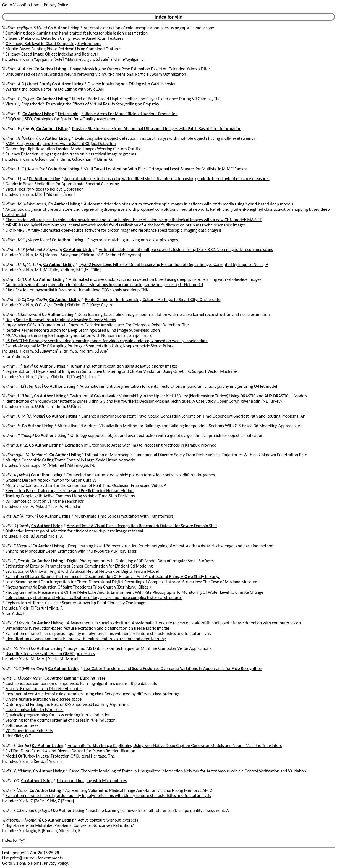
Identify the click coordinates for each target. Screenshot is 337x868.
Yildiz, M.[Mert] (16, 648)
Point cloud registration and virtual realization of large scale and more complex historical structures (94, 597)
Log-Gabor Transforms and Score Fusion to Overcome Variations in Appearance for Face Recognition (173, 668)
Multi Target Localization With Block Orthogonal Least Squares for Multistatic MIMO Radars (165, 169)
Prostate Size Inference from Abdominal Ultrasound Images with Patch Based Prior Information (157, 129)
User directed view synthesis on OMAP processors (50, 654)
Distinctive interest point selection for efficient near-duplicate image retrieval (74, 531)
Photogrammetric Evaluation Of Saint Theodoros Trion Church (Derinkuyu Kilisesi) (78, 587)
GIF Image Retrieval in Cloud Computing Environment (53, 43)
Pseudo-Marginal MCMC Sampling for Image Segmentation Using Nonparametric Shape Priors (89, 346)
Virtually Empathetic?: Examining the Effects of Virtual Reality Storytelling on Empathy (82, 104)
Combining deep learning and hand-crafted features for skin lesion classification (77, 33)
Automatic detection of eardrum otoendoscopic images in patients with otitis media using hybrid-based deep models (189, 204)
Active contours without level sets (108, 820)
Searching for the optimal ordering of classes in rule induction (61, 720)
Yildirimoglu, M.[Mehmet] (25, 455)
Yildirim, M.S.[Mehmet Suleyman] (32, 250)
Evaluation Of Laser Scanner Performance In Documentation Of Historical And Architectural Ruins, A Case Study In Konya (113, 577)
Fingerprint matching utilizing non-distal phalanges (133, 240)
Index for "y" (13, 840)
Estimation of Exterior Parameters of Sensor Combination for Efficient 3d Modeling (79, 566)
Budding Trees (93, 678)
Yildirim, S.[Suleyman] (22, 314)
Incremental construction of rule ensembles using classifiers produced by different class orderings (93, 694)
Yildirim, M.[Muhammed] (25, 204)
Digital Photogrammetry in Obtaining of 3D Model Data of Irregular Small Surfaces (140, 561)
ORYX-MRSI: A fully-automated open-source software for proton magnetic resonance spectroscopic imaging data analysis (113, 230)
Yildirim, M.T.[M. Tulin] (22, 264)
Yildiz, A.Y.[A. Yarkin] (20, 516)
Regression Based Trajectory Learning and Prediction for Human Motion (70, 491)
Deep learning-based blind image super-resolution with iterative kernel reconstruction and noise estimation (174, 314)
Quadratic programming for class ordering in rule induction (58, 715)
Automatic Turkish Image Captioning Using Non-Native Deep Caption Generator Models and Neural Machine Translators (175, 746)
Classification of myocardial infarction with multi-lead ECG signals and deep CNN (77, 290)
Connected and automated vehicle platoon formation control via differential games (141, 475)
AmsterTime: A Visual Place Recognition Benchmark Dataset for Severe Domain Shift (142, 526)
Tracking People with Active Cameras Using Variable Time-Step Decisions (70, 496)
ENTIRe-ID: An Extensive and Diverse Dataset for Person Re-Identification (70, 751)
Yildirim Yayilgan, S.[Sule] (25, 28)
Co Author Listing (64, 28)
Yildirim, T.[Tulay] (18, 366)
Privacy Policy (56, 5)
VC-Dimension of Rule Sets (29, 731)
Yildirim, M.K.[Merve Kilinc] (27, 240)
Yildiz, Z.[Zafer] (15, 790)
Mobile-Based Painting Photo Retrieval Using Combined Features (63, 49)
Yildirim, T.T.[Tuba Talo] (23, 386)
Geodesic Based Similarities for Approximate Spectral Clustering (62, 184)
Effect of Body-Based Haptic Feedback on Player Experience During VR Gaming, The (146, 99)
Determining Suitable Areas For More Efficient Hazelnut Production (118, 114)
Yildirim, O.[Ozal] (17, 279)
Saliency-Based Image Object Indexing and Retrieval (52, 54)
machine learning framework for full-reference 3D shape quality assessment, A (159, 810)
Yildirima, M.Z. (15, 445)
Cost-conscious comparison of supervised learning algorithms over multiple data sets (81, 683)
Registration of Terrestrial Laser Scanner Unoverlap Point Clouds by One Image (75, 603)
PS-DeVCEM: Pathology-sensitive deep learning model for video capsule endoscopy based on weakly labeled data (107, 341)
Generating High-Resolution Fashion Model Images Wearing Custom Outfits (73, 149)
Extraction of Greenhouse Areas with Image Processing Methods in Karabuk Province (140, 445)
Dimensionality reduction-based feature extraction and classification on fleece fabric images (88, 628)
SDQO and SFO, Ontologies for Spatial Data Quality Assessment (62, 119)
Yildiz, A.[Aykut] (16, 475)
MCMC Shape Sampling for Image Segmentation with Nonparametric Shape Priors (79, 335)
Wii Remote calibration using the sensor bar (45, 501)
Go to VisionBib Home (22, 5)
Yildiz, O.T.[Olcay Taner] (23, 678)
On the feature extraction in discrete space (44, 699)
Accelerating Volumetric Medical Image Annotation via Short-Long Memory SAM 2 (139, 790)
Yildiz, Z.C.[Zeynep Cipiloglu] (27, 810)
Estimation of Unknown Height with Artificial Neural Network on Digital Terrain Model (82, 571)
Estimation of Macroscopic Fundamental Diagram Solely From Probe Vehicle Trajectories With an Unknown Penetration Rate (196, 455)
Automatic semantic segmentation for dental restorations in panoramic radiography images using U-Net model (104, 285)
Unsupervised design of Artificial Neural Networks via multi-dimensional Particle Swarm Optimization (96, 74)
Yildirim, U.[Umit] (18, 396)
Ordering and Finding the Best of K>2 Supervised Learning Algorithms (67, 704)
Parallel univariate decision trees (35, 710)
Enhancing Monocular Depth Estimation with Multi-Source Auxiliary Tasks (71, 551)
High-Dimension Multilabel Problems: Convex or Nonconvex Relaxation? (70, 825)
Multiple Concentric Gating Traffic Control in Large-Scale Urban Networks (71, 460)
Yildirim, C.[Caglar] (19, 99)
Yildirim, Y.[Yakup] (18, 435)
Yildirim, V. (12, 426)
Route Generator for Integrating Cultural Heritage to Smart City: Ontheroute (153, 300)
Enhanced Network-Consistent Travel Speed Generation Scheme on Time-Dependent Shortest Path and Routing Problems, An (193, 416)
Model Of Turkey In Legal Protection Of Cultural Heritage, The (60, 756)
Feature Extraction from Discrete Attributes (44, 689)
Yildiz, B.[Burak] (16, 526)
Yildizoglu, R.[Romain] (22, 820)
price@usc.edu (23, 858)
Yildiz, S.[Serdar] (17, 746)
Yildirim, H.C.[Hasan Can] (25, 169)
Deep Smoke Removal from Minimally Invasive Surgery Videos (61, 320)
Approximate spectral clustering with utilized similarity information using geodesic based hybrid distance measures (167, 179)
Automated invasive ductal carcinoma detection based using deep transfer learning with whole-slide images (165, 279)
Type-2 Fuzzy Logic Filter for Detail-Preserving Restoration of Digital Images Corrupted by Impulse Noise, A (173, 264)
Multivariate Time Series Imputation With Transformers (124, 516)
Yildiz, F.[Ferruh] (16, 561)
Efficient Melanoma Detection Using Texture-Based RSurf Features (64, 38)
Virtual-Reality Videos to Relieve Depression (45, 189)
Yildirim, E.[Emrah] (19, 129)
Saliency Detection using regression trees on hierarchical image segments (71, 154)
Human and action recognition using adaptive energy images (123, 366)
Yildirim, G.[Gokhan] (20, 138)
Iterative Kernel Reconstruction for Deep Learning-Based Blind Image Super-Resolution (83, 330)
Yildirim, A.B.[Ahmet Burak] (27, 84)
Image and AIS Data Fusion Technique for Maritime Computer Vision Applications (139, 648)
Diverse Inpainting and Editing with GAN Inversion (132, 84)
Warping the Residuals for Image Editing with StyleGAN (55, 89)
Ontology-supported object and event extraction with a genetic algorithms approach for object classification (167, 435)
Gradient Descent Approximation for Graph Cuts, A (51, 480)
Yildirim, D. (12, 114)
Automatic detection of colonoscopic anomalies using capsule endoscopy (149, 28)
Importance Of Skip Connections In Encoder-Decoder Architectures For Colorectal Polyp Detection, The (97, 325)
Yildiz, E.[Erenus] (17, 546)
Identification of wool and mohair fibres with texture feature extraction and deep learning (86, 639)
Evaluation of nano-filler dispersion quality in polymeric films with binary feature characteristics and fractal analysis (108, 633)
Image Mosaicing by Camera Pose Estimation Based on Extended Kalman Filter (140, 69)
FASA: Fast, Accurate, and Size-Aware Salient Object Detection (61, 143)
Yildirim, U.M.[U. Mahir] (24, 416)
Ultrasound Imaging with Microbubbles (92, 781)
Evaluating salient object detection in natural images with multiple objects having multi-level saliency (165, 138)
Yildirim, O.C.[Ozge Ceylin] (25, 300)
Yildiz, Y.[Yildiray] (17, 771)
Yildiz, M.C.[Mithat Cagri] (25, 668)
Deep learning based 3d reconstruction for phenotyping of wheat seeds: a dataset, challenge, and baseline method (171, 546)
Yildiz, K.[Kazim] (16, 623)
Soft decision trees (22, 725)
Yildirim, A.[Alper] (18, 69)
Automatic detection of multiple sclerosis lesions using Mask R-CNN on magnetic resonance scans (186, 250)
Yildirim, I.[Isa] (15, 179)
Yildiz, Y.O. (11, 781)
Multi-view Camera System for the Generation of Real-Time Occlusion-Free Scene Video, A (86, 485)
